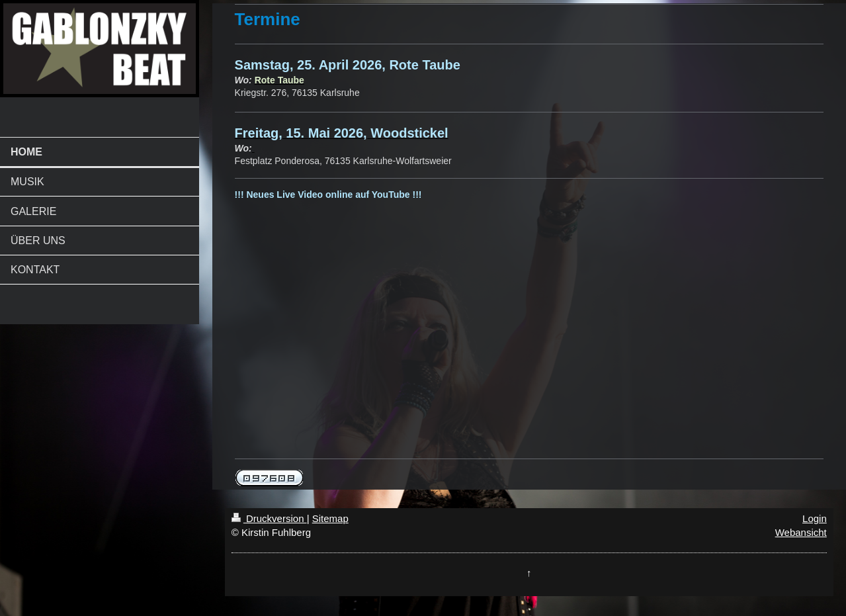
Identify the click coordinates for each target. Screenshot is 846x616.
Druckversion (269, 518)
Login (815, 518)
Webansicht (801, 532)
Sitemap (330, 518)
